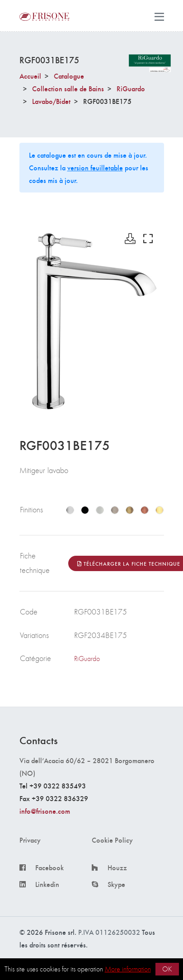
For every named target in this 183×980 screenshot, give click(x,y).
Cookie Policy (112, 840)
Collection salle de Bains (68, 88)
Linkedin (47, 884)
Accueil (30, 76)
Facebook (49, 867)
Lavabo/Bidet (51, 101)
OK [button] (167, 969)
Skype (116, 884)
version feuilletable (95, 167)
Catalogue (69, 76)
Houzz (117, 867)
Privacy (30, 840)
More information (128, 969)
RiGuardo (131, 88)
